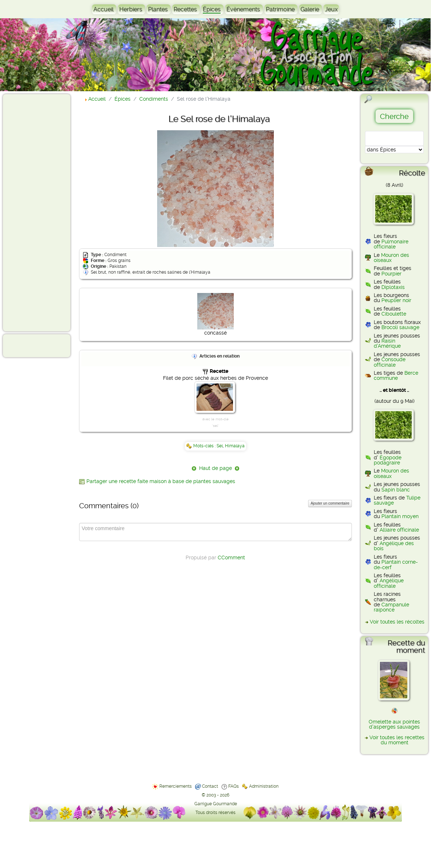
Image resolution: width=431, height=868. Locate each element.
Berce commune (396, 375)
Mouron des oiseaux (391, 258)
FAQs (234, 786)
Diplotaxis (393, 287)
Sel (220, 446)
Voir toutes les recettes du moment (397, 740)
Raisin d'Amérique (387, 343)
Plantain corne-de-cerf (396, 564)
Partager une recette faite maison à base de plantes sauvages (161, 481)
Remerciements (176, 786)
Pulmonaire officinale (391, 244)
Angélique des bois (394, 546)
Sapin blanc (396, 490)
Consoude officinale (390, 362)
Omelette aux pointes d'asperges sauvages (394, 724)
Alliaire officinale (399, 530)
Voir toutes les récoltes (397, 622)
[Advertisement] (35, 212)
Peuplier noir (396, 300)
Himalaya (235, 446)
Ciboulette (394, 314)
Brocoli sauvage (400, 327)
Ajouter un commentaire (330, 503)
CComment (231, 558)
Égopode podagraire (388, 460)
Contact (210, 786)
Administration (264, 786)
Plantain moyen (400, 516)
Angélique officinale (389, 583)
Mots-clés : (205, 446)
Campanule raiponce (391, 607)
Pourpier (391, 274)
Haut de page (215, 468)
